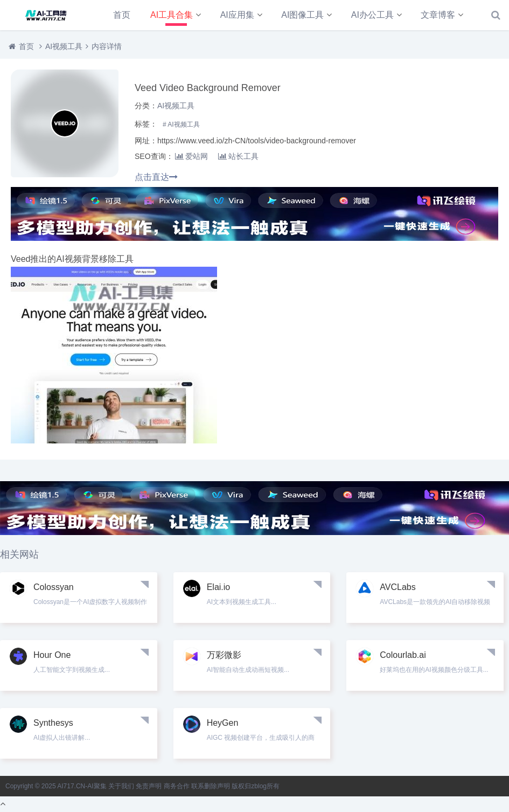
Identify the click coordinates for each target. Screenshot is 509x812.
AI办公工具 (372, 15)
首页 (122, 15)
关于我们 (121, 786)
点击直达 (156, 177)
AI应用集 (237, 15)
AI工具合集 (172, 15)
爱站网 (191, 156)
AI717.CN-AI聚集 (82, 786)
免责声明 (149, 786)
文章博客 (438, 15)
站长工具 (238, 156)
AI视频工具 (64, 46)
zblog (259, 786)
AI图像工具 (302, 15)
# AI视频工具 (181, 124)
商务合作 (177, 786)
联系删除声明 (211, 786)
